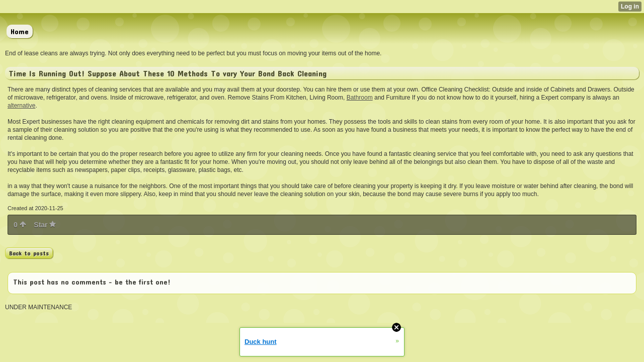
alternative (21, 106)
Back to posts (29, 253)
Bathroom (360, 98)
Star (45, 225)
